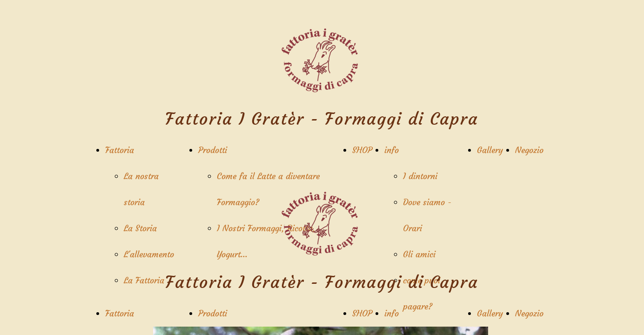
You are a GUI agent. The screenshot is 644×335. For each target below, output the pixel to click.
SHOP (362, 150)
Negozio (529, 150)
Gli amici (419, 254)
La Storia (140, 228)
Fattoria (120, 150)
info (392, 150)
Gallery (490, 150)
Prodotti (213, 150)
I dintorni (420, 176)
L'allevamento (149, 254)
